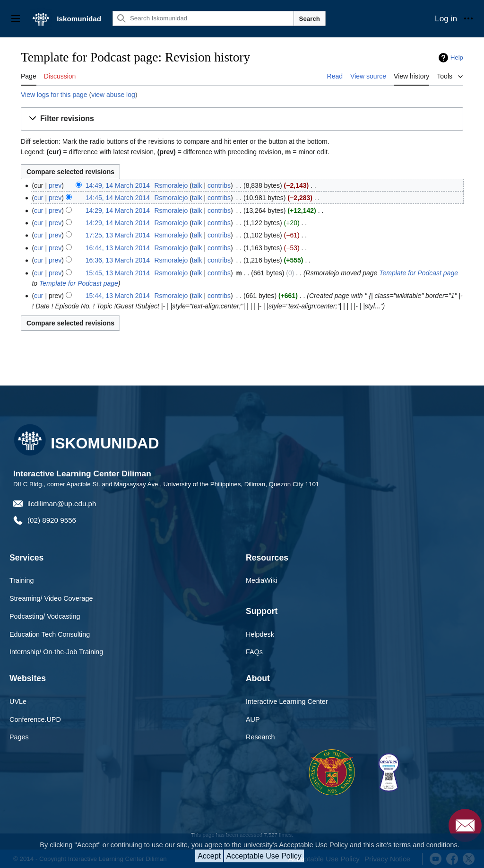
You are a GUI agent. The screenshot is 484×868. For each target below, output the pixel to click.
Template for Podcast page (419, 273)
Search (310, 19)
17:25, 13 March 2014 (118, 235)
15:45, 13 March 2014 (118, 273)
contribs (219, 185)
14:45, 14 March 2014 (118, 198)
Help (457, 57)
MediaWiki (261, 580)
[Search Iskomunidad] (203, 18)
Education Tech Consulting (50, 634)
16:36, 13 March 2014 (118, 260)
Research (260, 737)
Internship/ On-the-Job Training (56, 652)
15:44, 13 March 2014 (118, 296)
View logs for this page (54, 95)
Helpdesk (260, 634)
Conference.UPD (35, 719)
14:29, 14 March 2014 (118, 210)
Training (22, 580)
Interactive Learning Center (287, 701)
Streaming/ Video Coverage (51, 598)
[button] (242, 119)
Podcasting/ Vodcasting (45, 616)
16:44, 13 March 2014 (118, 248)
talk (197, 185)
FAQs (254, 652)
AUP (253, 719)
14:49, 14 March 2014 (118, 185)
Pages (19, 737)
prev (55, 185)
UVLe (18, 701)
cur (39, 198)
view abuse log (113, 95)
